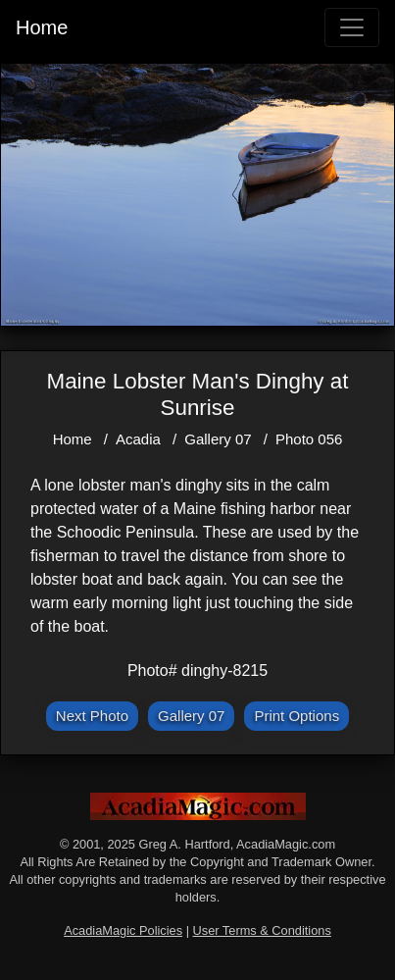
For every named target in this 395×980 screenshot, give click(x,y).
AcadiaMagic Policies (123, 930)
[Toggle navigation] (352, 27)
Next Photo (92, 716)
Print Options (296, 716)
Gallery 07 (218, 439)
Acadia (138, 439)
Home (42, 27)
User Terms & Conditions (262, 930)
